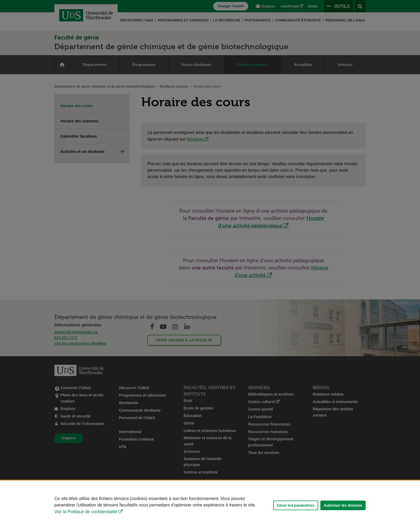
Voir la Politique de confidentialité (86, 512)
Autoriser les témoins (343, 505)
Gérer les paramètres (296, 505)
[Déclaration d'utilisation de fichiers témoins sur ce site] (210, 505)
